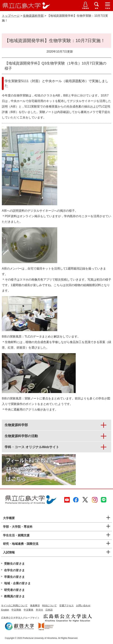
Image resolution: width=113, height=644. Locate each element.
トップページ (11, 16)
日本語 (49, 610)
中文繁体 (28, 610)
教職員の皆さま (14, 596)
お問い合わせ (83, 606)
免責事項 (35, 606)
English (5, 610)
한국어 (39, 610)
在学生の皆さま (14, 570)
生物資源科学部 (33, 16)
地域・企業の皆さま (17, 583)
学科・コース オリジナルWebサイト (32, 447)
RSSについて (49, 606)
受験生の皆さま (14, 564)
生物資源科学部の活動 (21, 436)
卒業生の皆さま (14, 577)
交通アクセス (66, 606)
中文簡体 (16, 610)
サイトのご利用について (14, 606)
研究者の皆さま (14, 590)
